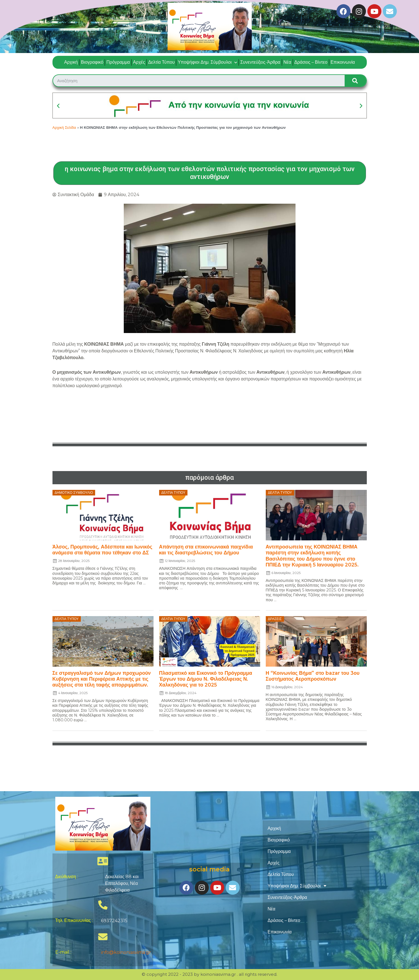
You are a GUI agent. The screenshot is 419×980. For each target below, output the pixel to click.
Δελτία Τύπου (162, 62)
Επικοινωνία (343, 62)
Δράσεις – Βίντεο (311, 62)
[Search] (355, 81)
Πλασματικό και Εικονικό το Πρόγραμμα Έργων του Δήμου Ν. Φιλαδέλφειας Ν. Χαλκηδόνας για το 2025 (206, 679)
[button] (58, 106)
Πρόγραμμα (118, 62)
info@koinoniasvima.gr (126, 952)
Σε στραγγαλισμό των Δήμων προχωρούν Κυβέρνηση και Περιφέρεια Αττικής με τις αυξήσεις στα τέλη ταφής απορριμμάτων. (102, 679)
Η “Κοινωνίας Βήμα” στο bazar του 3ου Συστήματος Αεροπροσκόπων (313, 676)
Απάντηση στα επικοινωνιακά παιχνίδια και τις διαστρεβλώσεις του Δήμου (206, 549)
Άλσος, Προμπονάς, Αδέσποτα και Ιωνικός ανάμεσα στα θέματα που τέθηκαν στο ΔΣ (102, 549)
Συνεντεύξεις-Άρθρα (260, 62)
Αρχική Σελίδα (64, 127)
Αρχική (71, 62)
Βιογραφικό (92, 62)
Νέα (287, 62)
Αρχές (139, 62)
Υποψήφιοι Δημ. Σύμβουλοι (207, 62)
